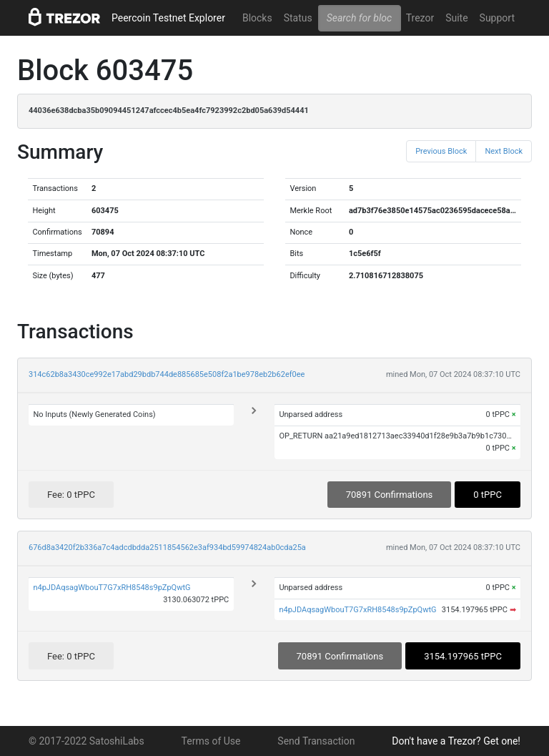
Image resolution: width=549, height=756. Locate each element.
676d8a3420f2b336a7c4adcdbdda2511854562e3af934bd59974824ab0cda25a (167, 548)
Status (298, 18)
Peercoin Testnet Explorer (168, 18)
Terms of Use (211, 741)
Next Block (504, 151)
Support (497, 18)
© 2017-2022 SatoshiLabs (86, 741)
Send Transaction (316, 741)
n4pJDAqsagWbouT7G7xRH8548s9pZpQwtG (112, 588)
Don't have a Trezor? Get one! (456, 741)
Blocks (257, 18)
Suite (456, 18)
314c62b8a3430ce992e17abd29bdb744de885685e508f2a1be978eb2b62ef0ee (167, 374)
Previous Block (441, 151)
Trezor (420, 18)
